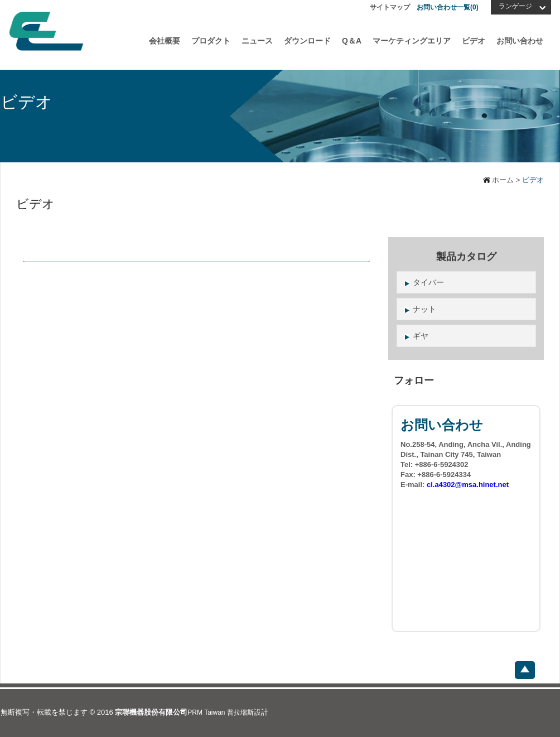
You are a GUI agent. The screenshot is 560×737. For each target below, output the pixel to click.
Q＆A (352, 41)
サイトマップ (390, 7)
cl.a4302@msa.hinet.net (468, 485)
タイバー (428, 282)
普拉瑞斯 (240, 712)
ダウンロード (307, 41)
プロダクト (211, 41)
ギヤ (421, 336)
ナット (424, 309)
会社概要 (165, 41)
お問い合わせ (520, 41)
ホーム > (506, 180)
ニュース (257, 41)
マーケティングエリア (412, 41)
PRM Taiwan (206, 712)
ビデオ (474, 41)
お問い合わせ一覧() (448, 7)
